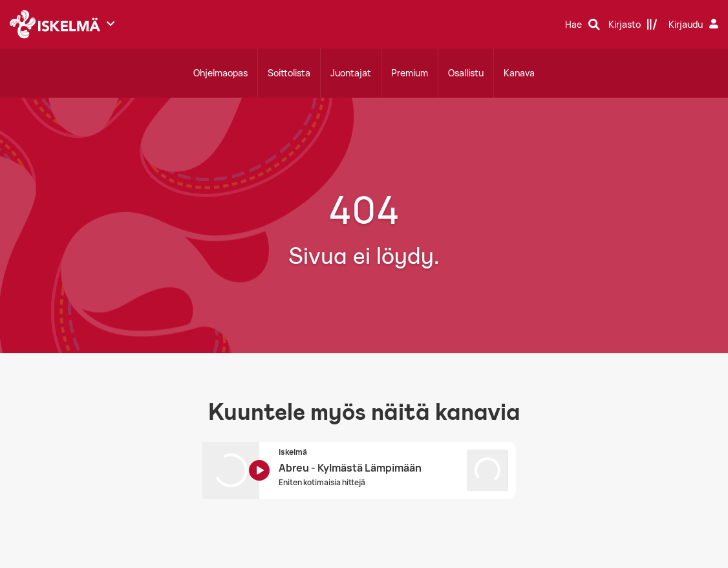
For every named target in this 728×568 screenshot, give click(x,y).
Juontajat (351, 73)
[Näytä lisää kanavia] (111, 23)
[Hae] (583, 25)
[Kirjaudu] (695, 25)
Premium (410, 73)
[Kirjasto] (633, 25)
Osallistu (466, 73)
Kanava (519, 73)
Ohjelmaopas (220, 73)
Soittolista (289, 73)
